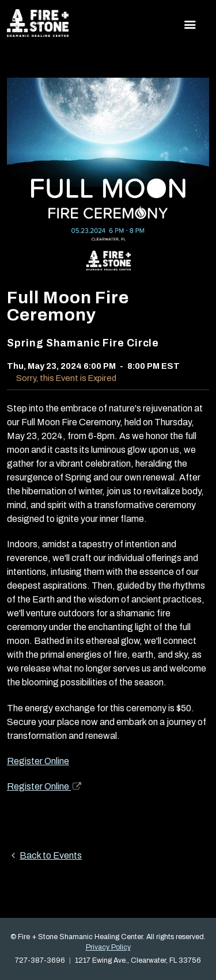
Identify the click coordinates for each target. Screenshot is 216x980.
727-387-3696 (40, 960)
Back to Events (44, 855)
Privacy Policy (108, 947)
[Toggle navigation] (190, 25)
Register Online (38, 761)
